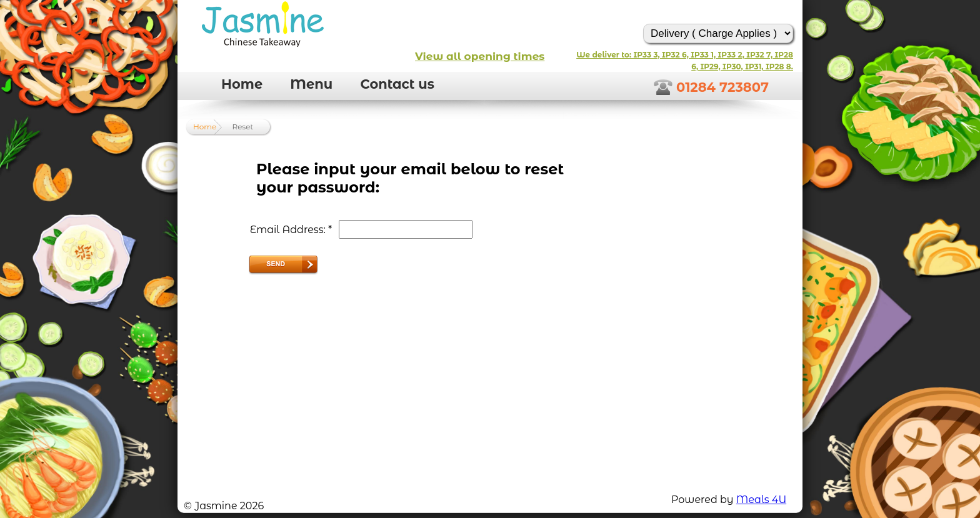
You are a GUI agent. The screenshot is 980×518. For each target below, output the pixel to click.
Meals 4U (761, 500)
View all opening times (480, 56)
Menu (311, 84)
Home (242, 84)
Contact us (397, 84)
